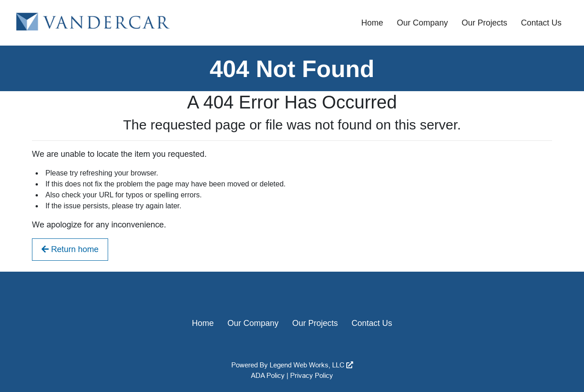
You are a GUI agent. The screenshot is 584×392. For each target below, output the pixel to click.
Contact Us (541, 23)
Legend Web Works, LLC (311, 365)
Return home (70, 249)
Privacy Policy (312, 375)
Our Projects (485, 23)
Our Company (422, 23)
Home (372, 23)
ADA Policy (268, 375)
